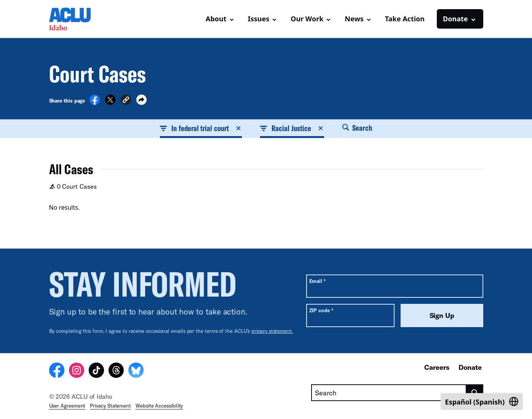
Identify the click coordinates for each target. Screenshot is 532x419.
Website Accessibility (159, 406)
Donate (470, 367)
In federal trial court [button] (201, 128)
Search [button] (357, 128)
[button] (126, 101)
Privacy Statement (110, 406)
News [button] (354, 19)
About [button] (216, 19)
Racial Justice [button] (292, 128)
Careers (437, 367)
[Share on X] (110, 103)
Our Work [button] (307, 19)
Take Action (405, 19)
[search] (475, 393)
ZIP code (321, 310)
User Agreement (67, 406)
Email (317, 281)
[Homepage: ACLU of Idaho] (76, 19)
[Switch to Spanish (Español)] (482, 401)
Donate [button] (455, 19)
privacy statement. (272, 331)
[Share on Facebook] (95, 103)
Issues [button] (259, 19)
